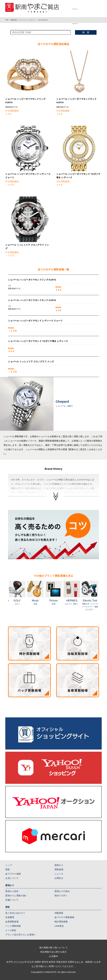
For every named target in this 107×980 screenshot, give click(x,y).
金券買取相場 (12, 922)
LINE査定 (59, 926)
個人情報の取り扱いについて (54, 948)
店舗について (12, 900)
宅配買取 (59, 913)
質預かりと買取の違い (16, 896)
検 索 (86, 32)
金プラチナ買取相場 (64, 917)
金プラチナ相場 (13, 874)
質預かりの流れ (62, 891)
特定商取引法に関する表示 (54, 952)
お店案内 (53, 956)
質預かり (59, 865)
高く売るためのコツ (15, 913)
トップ (9, 865)
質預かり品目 (12, 891)
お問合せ (59, 878)
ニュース (59, 874)
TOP (7, 20)
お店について (12, 878)
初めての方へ (61, 896)
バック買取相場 (13, 926)
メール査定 (11, 930)
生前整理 (10, 917)
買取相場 (14, 20)
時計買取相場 (61, 922)
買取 (8, 869)
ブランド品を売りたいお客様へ (21, 935)
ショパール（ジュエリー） (28, 20)
